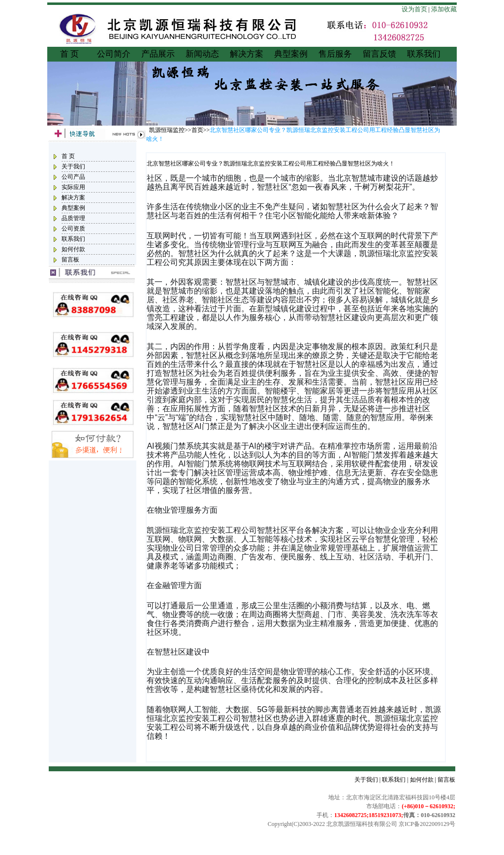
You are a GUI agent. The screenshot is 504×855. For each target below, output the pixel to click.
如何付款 (73, 249)
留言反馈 (379, 54)
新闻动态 (202, 54)
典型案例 (291, 54)
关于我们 (73, 166)
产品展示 (158, 54)
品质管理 (73, 218)
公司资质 (73, 229)
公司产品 (73, 177)
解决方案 (247, 54)
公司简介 (114, 54)
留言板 (70, 260)
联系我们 (424, 54)
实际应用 (73, 187)
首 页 (69, 54)
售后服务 (335, 54)
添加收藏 (444, 9)
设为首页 (414, 9)
